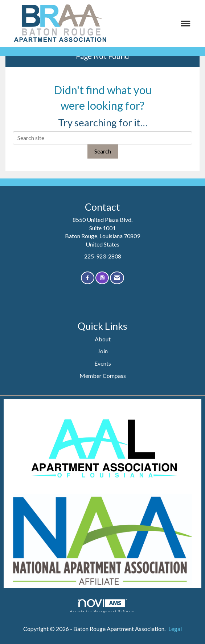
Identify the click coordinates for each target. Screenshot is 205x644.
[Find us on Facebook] (88, 278)
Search (103, 151)
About (103, 339)
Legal (175, 629)
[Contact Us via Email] (117, 278)
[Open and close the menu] (156, 24)
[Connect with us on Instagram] (102, 278)
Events (103, 363)
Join (103, 351)
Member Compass (103, 376)
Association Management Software (102, 606)
